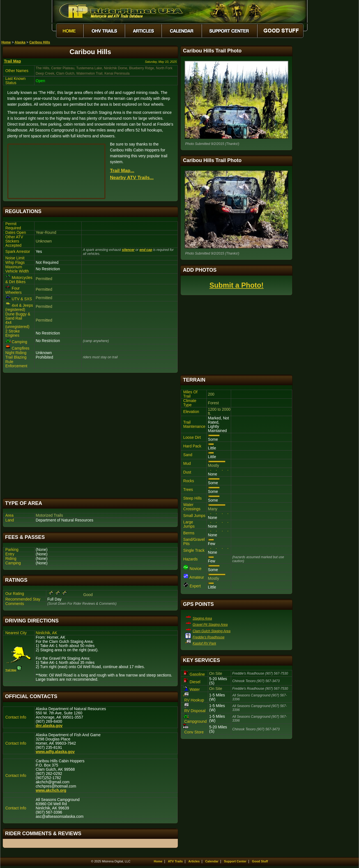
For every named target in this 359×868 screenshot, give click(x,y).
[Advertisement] (90, 436)
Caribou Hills (40, 42)
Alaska (20, 42)
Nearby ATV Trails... (132, 178)
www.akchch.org (51, 790)
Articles (194, 861)
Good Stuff (260, 861)
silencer (128, 250)
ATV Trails (175, 861)
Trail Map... (122, 171)
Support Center (235, 861)
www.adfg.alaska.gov (55, 752)
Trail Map (12, 61)
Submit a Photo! (237, 285)
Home (6, 42)
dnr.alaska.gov (49, 726)
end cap (146, 250)
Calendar (212, 861)
